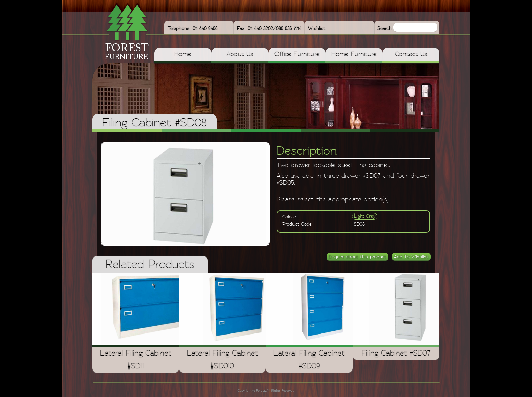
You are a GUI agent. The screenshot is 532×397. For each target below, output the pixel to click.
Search (385, 29)
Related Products (150, 265)
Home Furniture (354, 54)
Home (183, 54)
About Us (240, 54)
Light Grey (365, 216)
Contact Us (411, 54)
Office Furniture (297, 54)
